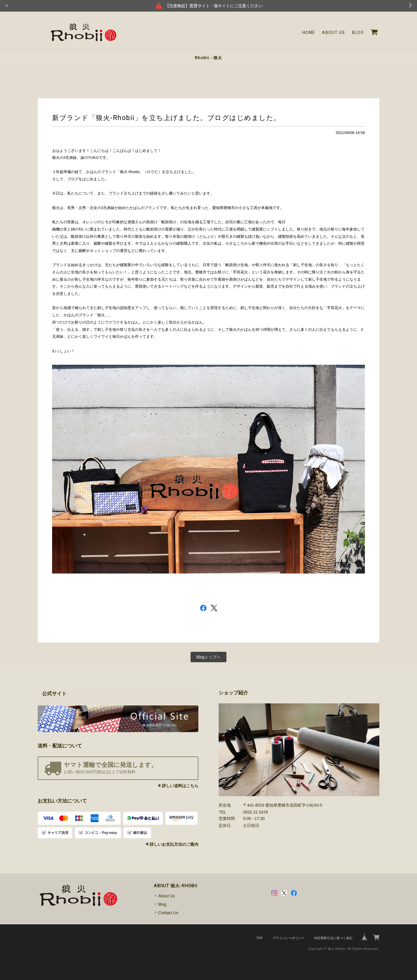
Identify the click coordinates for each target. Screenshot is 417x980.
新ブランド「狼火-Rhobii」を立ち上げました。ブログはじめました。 (167, 118)
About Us (333, 32)
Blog (358, 32)
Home (309, 32)
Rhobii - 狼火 (209, 58)
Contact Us (168, 913)
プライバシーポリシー (288, 938)
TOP (259, 938)
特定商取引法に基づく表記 (333, 938)
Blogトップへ (209, 657)
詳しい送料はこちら (180, 786)
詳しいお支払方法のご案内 (174, 844)
